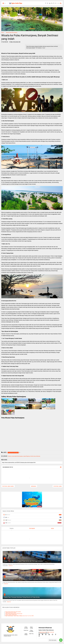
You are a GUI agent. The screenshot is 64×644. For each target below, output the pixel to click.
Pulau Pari (26, 630)
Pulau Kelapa (26, 634)
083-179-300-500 (51, 632)
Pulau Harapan (26, 628)
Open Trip (31, 634)
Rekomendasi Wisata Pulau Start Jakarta (13, 612)
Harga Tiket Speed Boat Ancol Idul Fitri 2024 (14, 614)
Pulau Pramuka (31, 631)
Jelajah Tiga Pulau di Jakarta (11, 613)
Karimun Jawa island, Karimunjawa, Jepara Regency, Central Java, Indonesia (24, 456)
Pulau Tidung (31, 628)
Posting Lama (58, 486)
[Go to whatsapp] (61, 640)
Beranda (34, 486)
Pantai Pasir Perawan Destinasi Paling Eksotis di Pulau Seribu (22, 597)
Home (3, 33)
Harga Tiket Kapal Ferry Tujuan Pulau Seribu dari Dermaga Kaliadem (24, 561)
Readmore (11, 566)
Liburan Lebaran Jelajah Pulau (11, 615)
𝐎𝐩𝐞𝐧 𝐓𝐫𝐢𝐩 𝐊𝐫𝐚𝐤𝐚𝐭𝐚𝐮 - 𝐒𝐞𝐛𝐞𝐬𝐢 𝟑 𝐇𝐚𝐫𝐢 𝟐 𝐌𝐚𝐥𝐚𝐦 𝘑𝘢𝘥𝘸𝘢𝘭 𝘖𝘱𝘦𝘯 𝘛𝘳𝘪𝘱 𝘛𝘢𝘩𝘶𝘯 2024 (19, 616)
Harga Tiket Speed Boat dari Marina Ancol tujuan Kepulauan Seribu (23, 579)
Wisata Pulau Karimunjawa (12, 33)
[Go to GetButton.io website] (61, 643)
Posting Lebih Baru (8, 486)
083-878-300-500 (43, 632)
